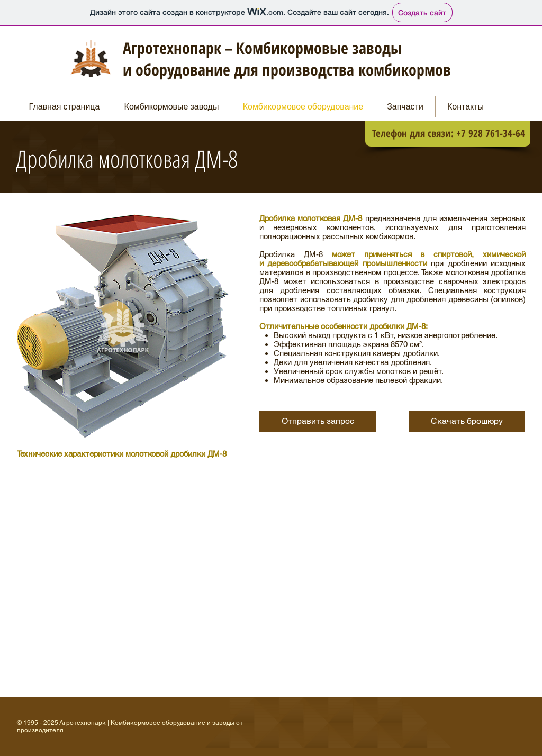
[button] (467, 421)
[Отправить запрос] (318, 421)
